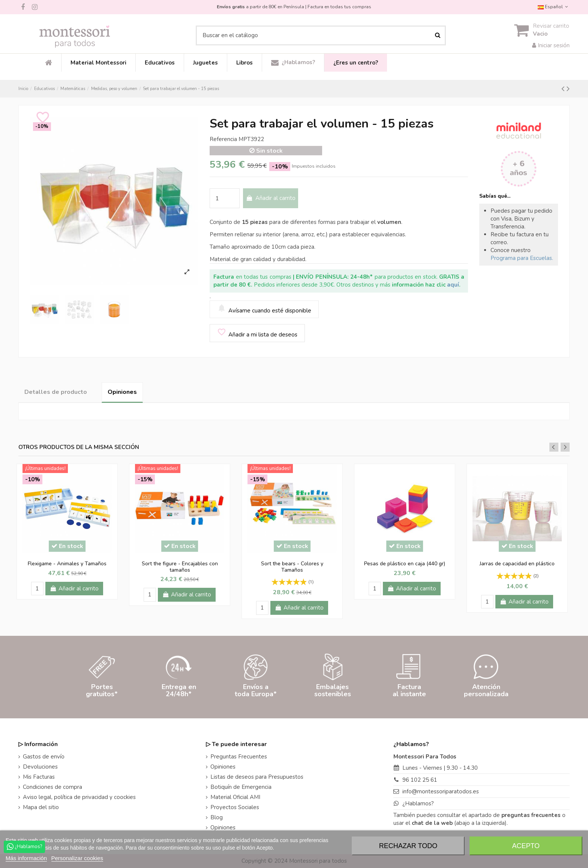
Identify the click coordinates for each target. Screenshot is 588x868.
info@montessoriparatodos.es (441, 791)
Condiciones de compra (52, 787)
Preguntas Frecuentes (239, 757)
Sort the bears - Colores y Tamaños (292, 567)
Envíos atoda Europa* (256, 690)
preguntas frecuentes (531, 815)
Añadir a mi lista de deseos (257, 333)
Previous (554, 447)
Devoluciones (40, 767)
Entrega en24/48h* (179, 690)
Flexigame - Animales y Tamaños (67, 564)
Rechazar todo (408, 846)
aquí (453, 285)
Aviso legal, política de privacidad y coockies (79, 797)
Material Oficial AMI (235, 797)
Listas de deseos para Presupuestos (257, 777)
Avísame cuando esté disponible (264, 309)
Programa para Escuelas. (522, 258)
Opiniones (122, 392)
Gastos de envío (44, 757)
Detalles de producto (56, 392)
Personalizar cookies (77, 858)
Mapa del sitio (41, 807)
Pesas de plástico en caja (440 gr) (405, 564)
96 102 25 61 (420, 780)
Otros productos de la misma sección (79, 447)
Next (565, 447)
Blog (217, 817)
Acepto (526, 846)
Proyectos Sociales (235, 807)
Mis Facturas (39, 777)
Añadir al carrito (271, 198)
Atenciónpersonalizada (486, 690)
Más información (26, 858)
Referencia (223, 139)
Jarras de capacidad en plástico (517, 564)
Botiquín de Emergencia (241, 787)
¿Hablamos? (418, 803)
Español (554, 7)
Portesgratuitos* (102, 690)
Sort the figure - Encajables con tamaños (180, 567)
